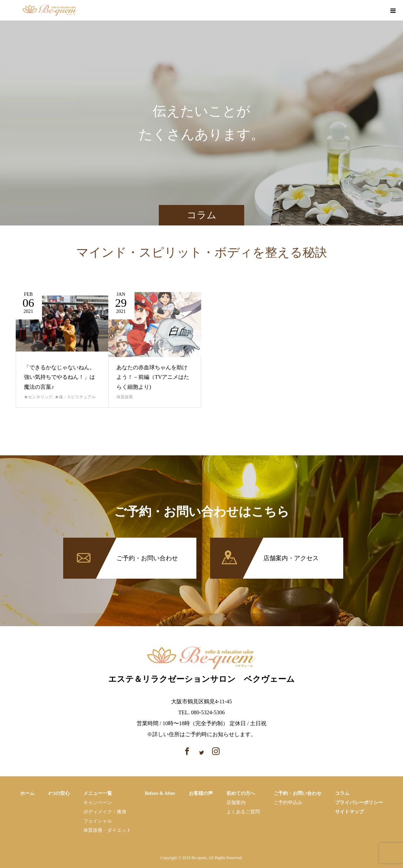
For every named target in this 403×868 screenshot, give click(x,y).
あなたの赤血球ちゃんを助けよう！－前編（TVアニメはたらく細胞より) (153, 377)
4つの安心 (59, 793)
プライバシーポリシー (359, 803)
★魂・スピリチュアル (75, 397)
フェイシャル (98, 821)
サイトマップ (349, 812)
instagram (377, 11)
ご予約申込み (288, 803)
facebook (365, 11)
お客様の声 (201, 793)
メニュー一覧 (98, 793)
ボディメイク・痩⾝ (105, 812)
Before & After (160, 793)
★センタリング (38, 397)
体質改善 (125, 397)
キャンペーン (98, 803)
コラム (342, 793)
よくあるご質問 (243, 812)
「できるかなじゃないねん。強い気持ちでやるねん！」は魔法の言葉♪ (59, 377)
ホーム (27, 793)
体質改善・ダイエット (107, 830)
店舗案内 (236, 803)
